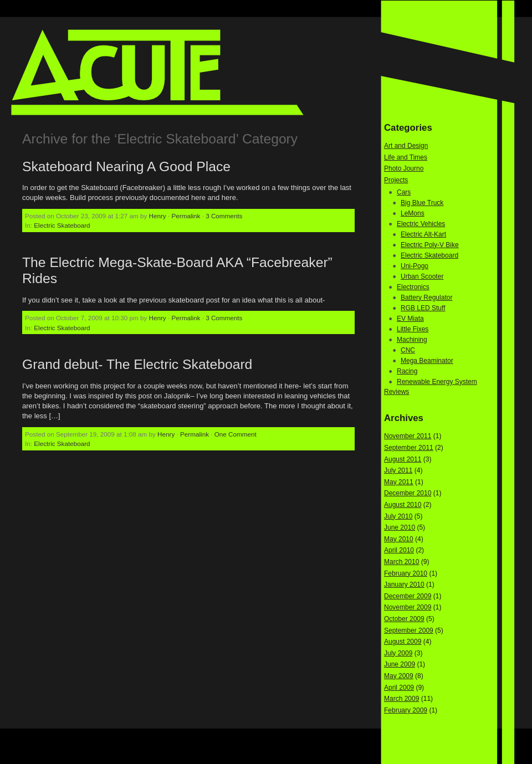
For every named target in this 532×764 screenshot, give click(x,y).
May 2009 (399, 676)
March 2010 (401, 562)
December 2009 (408, 596)
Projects (396, 180)
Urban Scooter (422, 276)
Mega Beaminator (427, 361)
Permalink (186, 216)
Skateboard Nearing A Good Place (126, 166)
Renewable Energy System (437, 382)
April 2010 (399, 550)
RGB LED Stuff (423, 308)
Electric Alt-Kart (423, 234)
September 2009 (409, 630)
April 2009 (399, 688)
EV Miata (410, 319)
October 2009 (404, 619)
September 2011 (409, 448)
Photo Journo (404, 168)
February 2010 (406, 573)
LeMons (413, 213)
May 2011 (399, 482)
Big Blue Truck (422, 203)
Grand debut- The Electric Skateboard (137, 364)
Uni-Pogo (415, 266)
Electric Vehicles (421, 224)
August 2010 (403, 505)
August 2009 (403, 642)
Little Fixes (413, 329)
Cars (404, 192)
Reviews (397, 392)
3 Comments (224, 216)
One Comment (236, 434)
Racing (407, 371)
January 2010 (404, 584)
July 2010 (398, 516)
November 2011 (408, 436)
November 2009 (408, 607)
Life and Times (406, 157)
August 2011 (403, 459)
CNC (408, 350)
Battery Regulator (426, 298)
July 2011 (398, 470)
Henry (158, 216)
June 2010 (400, 527)
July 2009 (398, 653)
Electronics (413, 287)
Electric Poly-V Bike (430, 245)
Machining (412, 340)
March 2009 (401, 699)
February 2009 (406, 710)
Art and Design (406, 146)
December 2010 (408, 493)
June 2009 (400, 664)
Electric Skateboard (62, 225)
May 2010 (399, 539)
